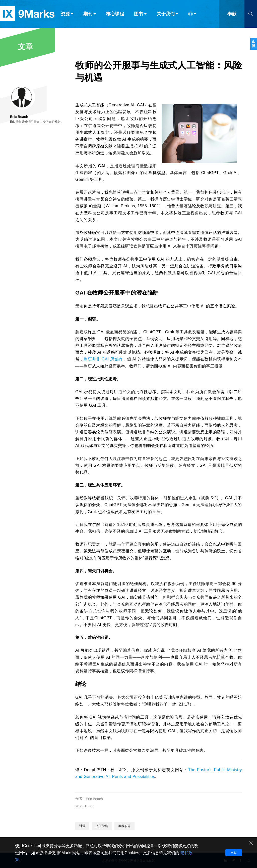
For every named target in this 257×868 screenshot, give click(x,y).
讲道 (82, 826)
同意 (234, 853)
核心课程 (115, 15)
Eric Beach (94, 799)
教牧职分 (124, 826)
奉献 (232, 15)
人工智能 (102, 826)
